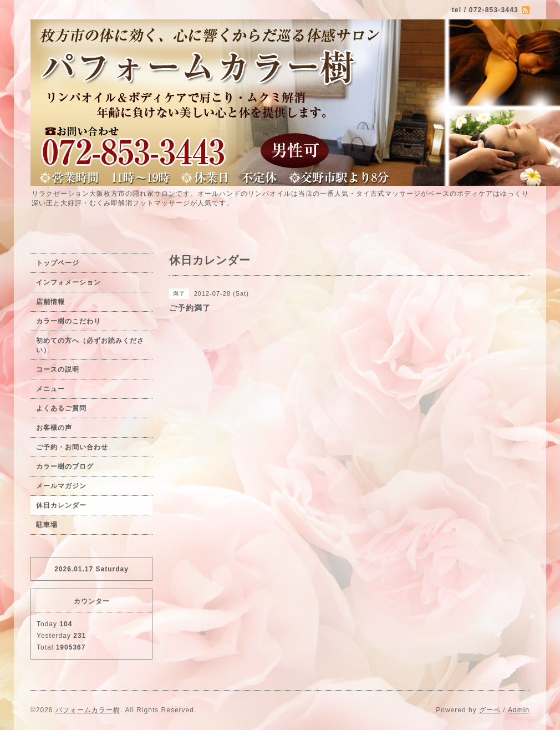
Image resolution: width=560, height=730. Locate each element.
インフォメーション (68, 282)
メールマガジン (61, 486)
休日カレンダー (61, 505)
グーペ (490, 710)
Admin (519, 710)
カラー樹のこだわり (68, 321)
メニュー (50, 389)
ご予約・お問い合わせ (72, 447)
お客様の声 (54, 428)
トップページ (58, 263)
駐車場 (47, 525)
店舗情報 (50, 302)
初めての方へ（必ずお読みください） (90, 345)
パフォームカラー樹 (88, 710)
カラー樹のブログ (65, 467)
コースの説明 (58, 369)
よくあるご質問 (61, 408)
